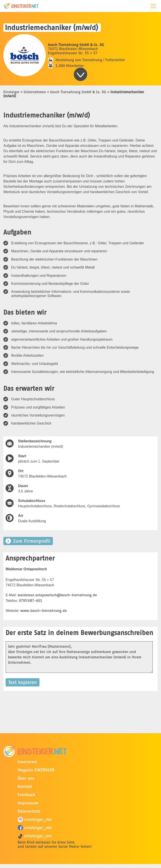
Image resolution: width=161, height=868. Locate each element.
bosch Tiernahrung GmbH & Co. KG (78, 92)
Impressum (28, 803)
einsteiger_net (35, 819)
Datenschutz (29, 811)
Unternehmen (35, 92)
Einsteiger (11, 92)
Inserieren (27, 762)
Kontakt (25, 786)
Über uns (26, 778)
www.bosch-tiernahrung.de (43, 611)
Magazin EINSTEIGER (36, 770)
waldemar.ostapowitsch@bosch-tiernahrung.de (57, 595)
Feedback (26, 795)
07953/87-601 (31, 601)
